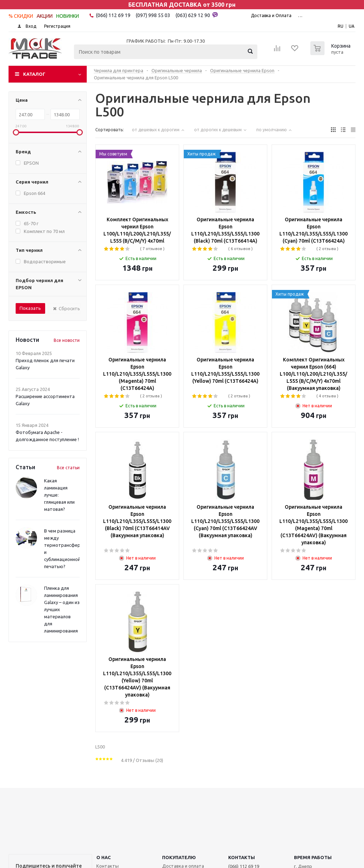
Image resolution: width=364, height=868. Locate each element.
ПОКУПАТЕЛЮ (179, 857)
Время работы (313, 857)
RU (341, 26)
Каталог (34, 74)
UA (352, 26)
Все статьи (68, 468)
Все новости (67, 340)
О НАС (104, 857)
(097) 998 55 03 (153, 15)
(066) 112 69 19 (113, 15)
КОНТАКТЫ (242, 857)
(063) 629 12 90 (197, 15)
